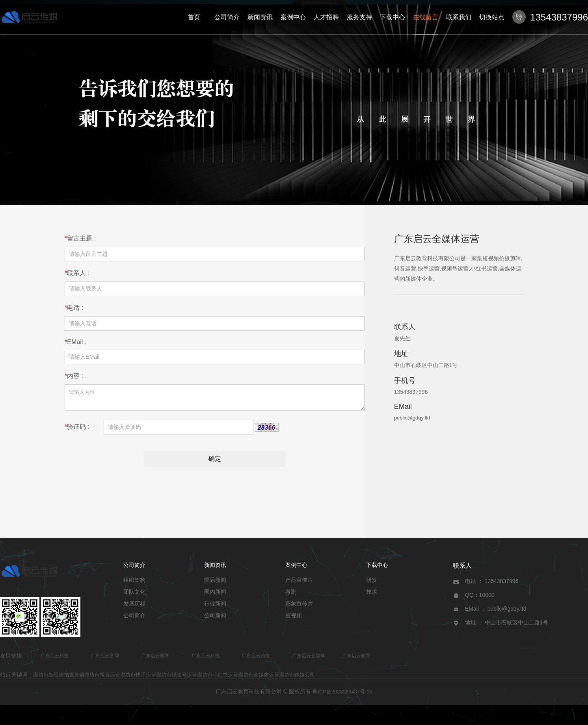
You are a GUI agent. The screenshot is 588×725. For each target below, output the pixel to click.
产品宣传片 (299, 583)
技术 (372, 595)
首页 (194, 17)
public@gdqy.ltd (412, 418)
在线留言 (426, 17)
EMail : (75, 342)
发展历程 (134, 607)
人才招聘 (326, 17)
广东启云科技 (55, 659)
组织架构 (134, 583)
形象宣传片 (299, 607)
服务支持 (359, 17)
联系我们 (459, 17)
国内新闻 (215, 595)
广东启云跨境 (256, 659)
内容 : (74, 376)
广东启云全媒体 (309, 659)
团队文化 (134, 595)
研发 (372, 583)
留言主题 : (80, 238)
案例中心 (293, 17)
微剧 (291, 595)
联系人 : (77, 273)
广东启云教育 (155, 659)
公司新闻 (215, 619)
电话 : (74, 308)
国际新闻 (215, 583)
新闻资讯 (260, 17)
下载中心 (393, 17)
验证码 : (77, 430)
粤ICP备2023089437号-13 (342, 695)
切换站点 (492, 17)
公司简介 (227, 17)
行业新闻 (215, 607)
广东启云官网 (105, 659)
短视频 (294, 619)
